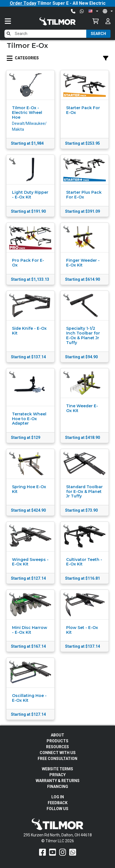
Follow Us (57, 809)
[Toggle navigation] (13, 21)
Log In (58, 797)
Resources (57, 747)
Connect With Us (58, 753)
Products (57, 741)
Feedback (58, 803)
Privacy (57, 775)
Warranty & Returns (58, 781)
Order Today (23, 3)
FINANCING (58, 787)
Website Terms (57, 769)
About (57, 735)
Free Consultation (57, 759)
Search (98, 34)
